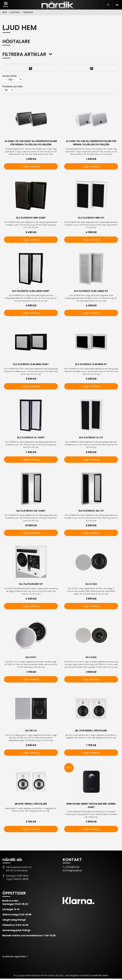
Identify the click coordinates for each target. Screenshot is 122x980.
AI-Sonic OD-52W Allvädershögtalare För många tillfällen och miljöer (91, 143)
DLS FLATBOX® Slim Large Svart (31, 291)
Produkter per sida (12, 86)
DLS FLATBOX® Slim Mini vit (91, 365)
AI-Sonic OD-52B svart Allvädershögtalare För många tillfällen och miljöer (31, 143)
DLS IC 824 (91, 585)
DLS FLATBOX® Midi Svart (31, 218)
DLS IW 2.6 (31, 732)
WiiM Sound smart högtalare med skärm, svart (91, 807)
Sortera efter (10, 76)
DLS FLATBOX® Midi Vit (91, 218)
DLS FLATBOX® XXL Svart (31, 511)
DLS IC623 (91, 658)
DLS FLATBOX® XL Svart (31, 438)
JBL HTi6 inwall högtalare (91, 732)
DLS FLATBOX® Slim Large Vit (91, 291)
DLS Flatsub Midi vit (31, 585)
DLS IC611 (31, 658)
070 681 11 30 (72, 869)
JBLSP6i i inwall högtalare (31, 805)
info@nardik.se (74, 872)
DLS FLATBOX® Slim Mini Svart (31, 365)
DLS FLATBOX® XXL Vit (91, 511)
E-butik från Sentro (100, 977)
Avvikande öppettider (15, 958)
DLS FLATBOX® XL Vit (91, 438)
